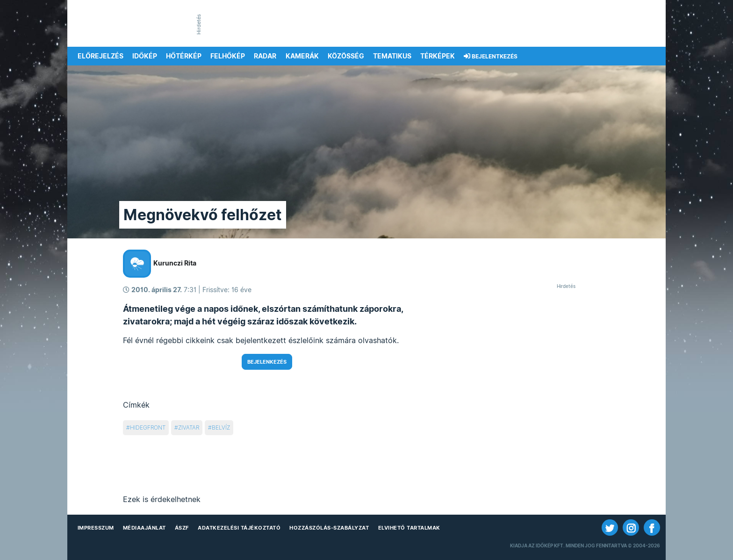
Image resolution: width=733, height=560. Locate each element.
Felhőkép (228, 56)
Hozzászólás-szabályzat (329, 528)
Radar (265, 56)
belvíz (221, 427)
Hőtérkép (184, 56)
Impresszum (96, 528)
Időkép (145, 56)
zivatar (189, 427)
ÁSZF (182, 528)
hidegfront (148, 427)
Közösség (346, 56)
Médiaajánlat (144, 528)
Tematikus (392, 56)
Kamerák (302, 56)
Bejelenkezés (267, 362)
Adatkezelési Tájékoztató (239, 528)
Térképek (438, 56)
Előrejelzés (101, 56)
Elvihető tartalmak (409, 528)
